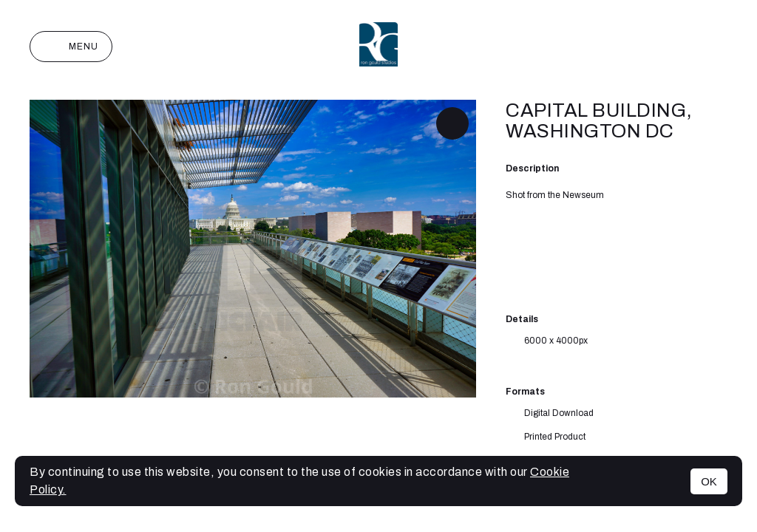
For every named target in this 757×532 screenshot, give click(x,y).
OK (709, 481)
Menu (71, 47)
